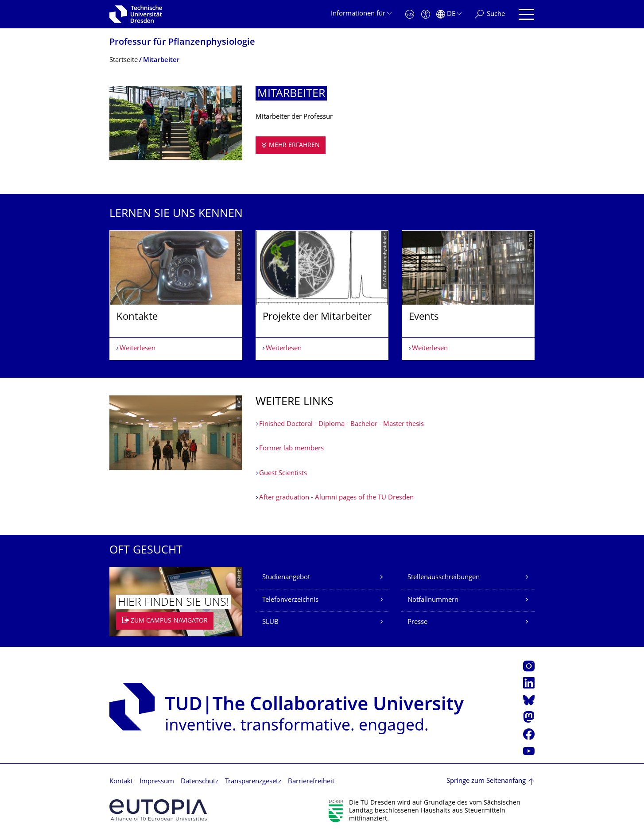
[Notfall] (410, 14)
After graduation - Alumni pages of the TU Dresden (336, 498)
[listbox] (322, 295)
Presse (417, 622)
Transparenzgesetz (253, 782)
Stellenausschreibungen (444, 578)
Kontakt (121, 782)
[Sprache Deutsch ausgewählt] (449, 14)
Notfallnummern (433, 600)
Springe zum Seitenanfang (486, 781)
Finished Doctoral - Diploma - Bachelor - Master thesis (341, 424)
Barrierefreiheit (311, 782)
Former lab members (291, 449)
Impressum (157, 782)
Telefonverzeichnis (290, 600)
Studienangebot (286, 578)
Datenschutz (200, 782)
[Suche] (490, 14)
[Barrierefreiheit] (426, 14)
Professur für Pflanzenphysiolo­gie (182, 43)
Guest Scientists (283, 474)
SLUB (270, 622)
